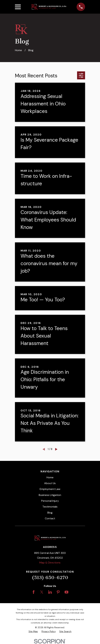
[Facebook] (34, 592)
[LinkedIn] (50, 592)
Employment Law (50, 489)
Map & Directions (50, 563)
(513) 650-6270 (50, 578)
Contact (50, 518)
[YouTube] (66, 592)
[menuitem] (33, 632)
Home (50, 477)
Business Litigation (50, 495)
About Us (50, 483)
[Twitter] (42, 592)
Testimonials (50, 507)
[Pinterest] (58, 592)
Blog (50, 513)
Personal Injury (50, 501)
